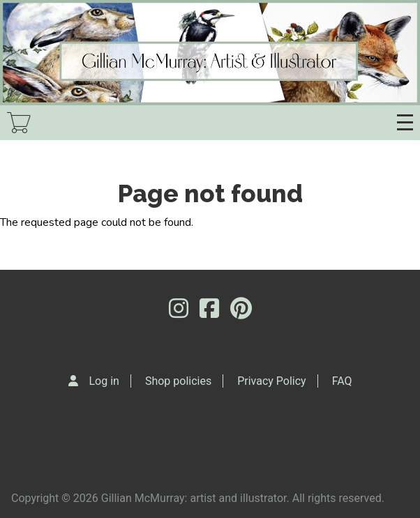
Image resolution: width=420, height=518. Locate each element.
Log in (104, 381)
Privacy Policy (272, 381)
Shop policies (178, 381)
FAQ (342, 381)
